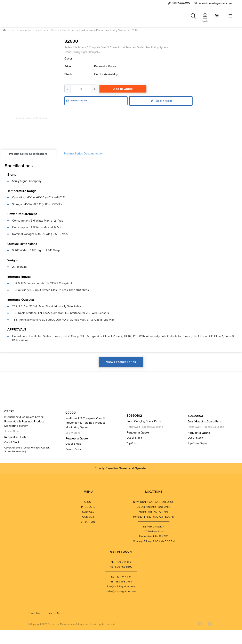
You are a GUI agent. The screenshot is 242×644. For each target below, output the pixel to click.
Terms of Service (56, 614)
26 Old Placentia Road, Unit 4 (154, 508)
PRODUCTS (88, 508)
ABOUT (88, 503)
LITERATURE (88, 523)
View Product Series (121, 363)
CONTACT (88, 518)
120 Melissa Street (154, 532)
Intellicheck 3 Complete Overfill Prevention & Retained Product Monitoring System (120, 49)
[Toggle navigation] (230, 17)
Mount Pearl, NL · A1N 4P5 (154, 513)
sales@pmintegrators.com (121, 592)
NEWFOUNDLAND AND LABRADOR (154, 503)
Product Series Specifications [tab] (28, 155)
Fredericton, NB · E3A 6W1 (154, 537)
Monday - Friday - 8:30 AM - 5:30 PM (154, 518)
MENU (88, 493)
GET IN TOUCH (121, 553)
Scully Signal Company (27, 182)
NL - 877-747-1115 (121, 578)
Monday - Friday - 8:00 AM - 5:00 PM (154, 542)
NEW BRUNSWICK (154, 528)
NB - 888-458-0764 (121, 583)
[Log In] (205, 17)
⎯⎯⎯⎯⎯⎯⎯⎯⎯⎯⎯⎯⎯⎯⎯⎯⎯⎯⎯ (154, 523)
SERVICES (88, 513)
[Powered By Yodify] (121, 638)
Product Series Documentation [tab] (84, 155)
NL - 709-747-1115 (121, 563)
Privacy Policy (35, 614)
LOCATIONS (154, 493)
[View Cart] (217, 17)
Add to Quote (123, 90)
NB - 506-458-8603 (121, 568)
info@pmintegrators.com (121, 587)
